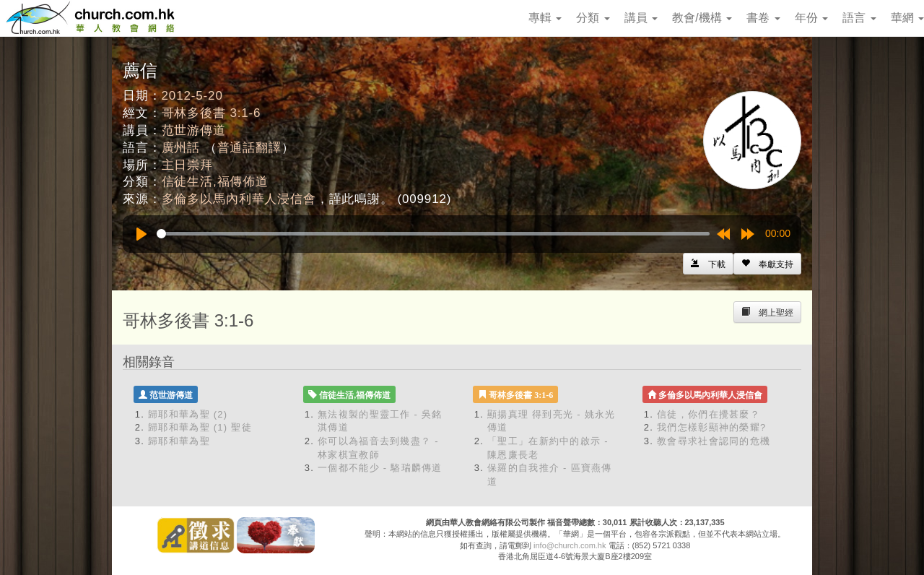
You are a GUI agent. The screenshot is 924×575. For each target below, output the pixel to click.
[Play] (141, 234)
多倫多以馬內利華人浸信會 (239, 199)
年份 (811, 18)
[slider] (433, 234)
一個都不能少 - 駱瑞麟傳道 (380, 468)
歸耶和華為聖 (179, 441)
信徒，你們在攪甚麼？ (709, 414)
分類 (593, 18)
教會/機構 (702, 18)
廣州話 (181, 148)
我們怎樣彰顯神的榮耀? (712, 427)
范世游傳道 (194, 130)
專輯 (545, 18)
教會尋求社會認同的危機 (714, 441)
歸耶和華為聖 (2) (188, 414)
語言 (859, 18)
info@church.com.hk (570, 545)
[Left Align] (767, 264)
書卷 (763, 18)
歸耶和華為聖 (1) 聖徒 (200, 427)
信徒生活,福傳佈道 (215, 182)
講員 (641, 18)
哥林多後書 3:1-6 (212, 113)
